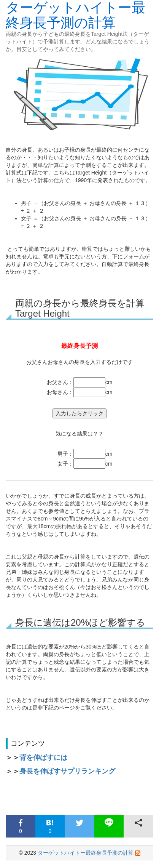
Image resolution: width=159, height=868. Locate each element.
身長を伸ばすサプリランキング (67, 771)
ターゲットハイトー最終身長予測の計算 (86, 853)
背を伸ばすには (43, 757)
